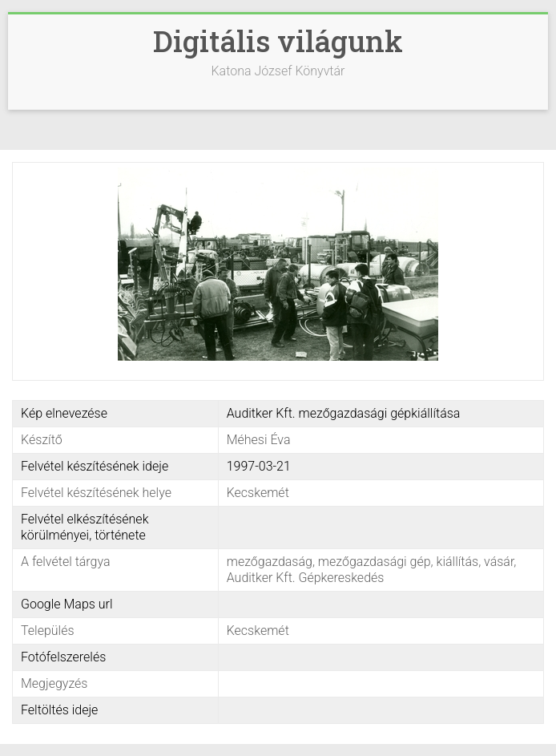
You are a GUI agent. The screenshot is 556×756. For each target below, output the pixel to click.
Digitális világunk (278, 41)
